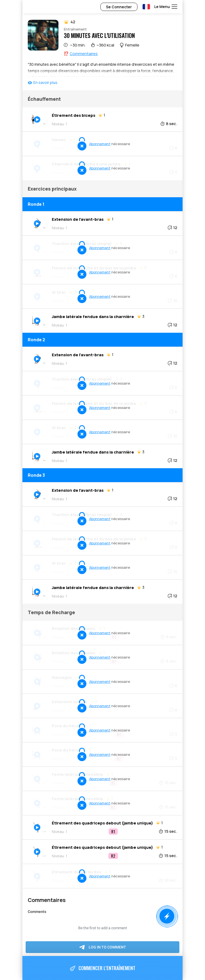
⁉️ (81, 54)
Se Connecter (119, 7)
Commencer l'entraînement (103, 968)
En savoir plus (45, 82)
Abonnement (100, 144)
